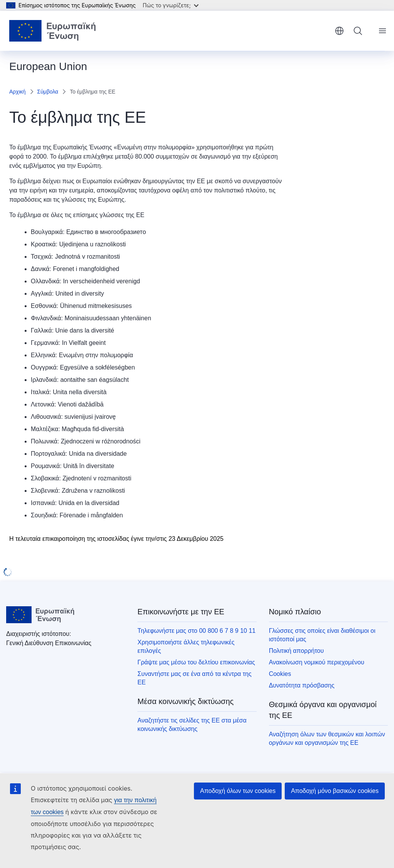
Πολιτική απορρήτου (296, 651)
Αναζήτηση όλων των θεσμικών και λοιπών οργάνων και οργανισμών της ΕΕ (327, 738)
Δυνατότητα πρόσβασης (302, 685)
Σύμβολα (48, 92)
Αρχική (18, 92)
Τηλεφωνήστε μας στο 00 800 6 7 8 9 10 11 (196, 631)
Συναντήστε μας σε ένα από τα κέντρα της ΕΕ (194, 678)
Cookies (280, 674)
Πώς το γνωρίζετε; (171, 5)
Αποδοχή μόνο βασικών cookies (335, 791)
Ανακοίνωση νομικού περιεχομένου (317, 662)
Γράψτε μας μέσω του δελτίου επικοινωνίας (196, 662)
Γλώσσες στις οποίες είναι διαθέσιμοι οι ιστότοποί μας (322, 635)
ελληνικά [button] (339, 31)
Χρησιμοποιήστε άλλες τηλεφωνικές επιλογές (186, 646)
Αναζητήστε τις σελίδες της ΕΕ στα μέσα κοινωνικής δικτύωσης (192, 725)
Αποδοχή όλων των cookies (238, 791)
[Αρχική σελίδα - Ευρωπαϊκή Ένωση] (53, 31)
